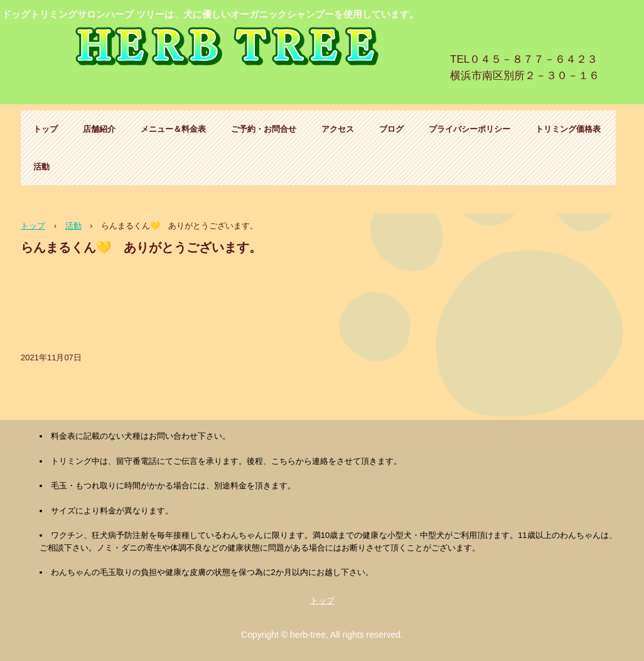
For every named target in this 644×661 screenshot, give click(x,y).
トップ (46, 129)
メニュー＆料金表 (173, 129)
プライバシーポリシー (470, 129)
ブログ (391, 129)
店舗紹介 (99, 129)
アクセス (338, 129)
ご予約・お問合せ (264, 129)
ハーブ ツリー (230, 49)
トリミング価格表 (568, 129)
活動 (41, 167)
